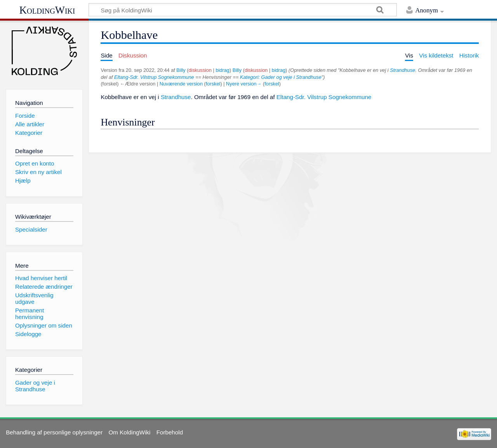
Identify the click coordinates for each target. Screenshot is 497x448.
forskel (213, 84)
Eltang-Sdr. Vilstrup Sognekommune (154, 77)
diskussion (200, 70)
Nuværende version (181, 84)
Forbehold (170, 432)
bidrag (222, 70)
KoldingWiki (47, 10)
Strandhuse (402, 70)
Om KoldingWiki (129, 432)
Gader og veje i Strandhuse (35, 386)
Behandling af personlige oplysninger (54, 432)
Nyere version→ (244, 84)
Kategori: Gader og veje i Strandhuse (281, 77)
